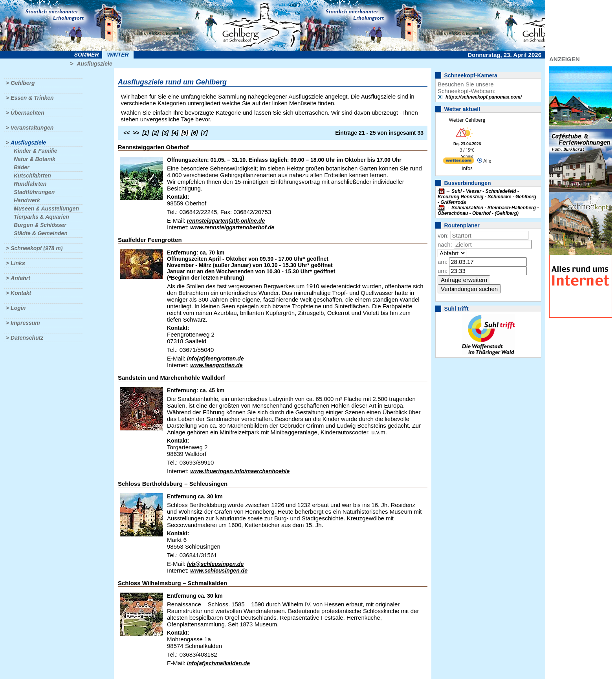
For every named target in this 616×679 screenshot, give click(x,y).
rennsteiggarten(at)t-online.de (226, 221)
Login (18, 308)
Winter (118, 55)
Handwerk (27, 200)
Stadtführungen (34, 192)
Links (18, 263)
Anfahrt (20, 278)
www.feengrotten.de (216, 365)
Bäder (22, 167)
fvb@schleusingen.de (215, 564)
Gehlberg (23, 83)
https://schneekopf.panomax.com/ (484, 97)
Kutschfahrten (32, 176)
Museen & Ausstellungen (46, 209)
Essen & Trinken (32, 98)
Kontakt (21, 293)
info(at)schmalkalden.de (218, 663)
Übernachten (27, 113)
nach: (445, 244)
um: (443, 271)
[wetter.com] (458, 162)
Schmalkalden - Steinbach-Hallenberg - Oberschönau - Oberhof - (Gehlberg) (488, 210)
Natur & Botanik (35, 159)
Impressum (25, 323)
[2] (155, 133)
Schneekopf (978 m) (37, 248)
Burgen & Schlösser (40, 225)
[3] (165, 133)
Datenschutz (27, 338)
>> (136, 133)
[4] (175, 133)
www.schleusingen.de (219, 571)
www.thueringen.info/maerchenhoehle (240, 471)
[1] (146, 133)
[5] (185, 133)
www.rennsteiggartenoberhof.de (232, 227)
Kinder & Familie (35, 151)
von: (443, 235)
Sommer (87, 55)
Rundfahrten (30, 184)
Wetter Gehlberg (467, 120)
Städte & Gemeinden (41, 233)
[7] (204, 133)
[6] (195, 133)
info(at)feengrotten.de (215, 359)
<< (126, 133)
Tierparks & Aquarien (41, 217)
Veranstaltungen (32, 128)
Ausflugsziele (94, 64)
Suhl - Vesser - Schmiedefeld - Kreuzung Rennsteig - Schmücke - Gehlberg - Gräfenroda (487, 197)
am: (443, 262)
